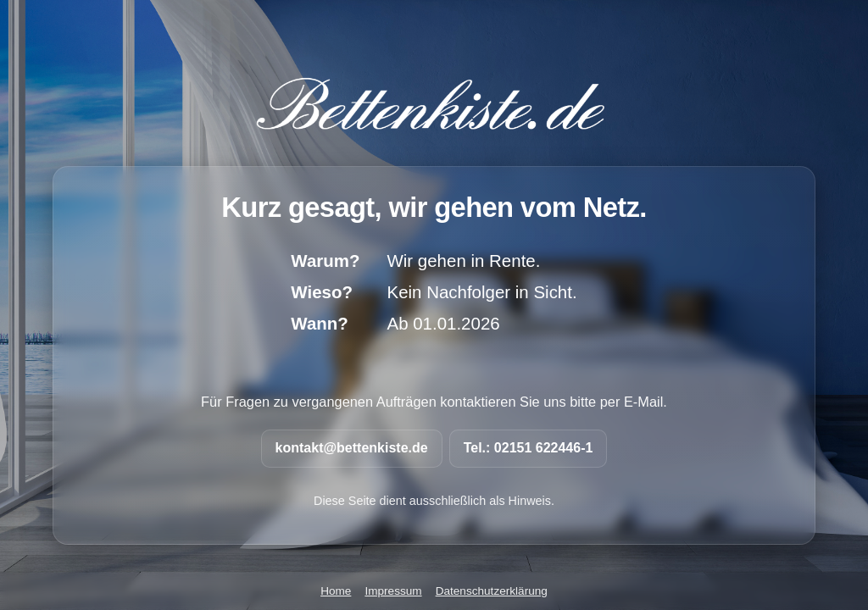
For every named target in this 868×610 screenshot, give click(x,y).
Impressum (393, 591)
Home (336, 591)
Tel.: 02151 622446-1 (529, 448)
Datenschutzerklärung (492, 591)
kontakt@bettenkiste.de (352, 448)
